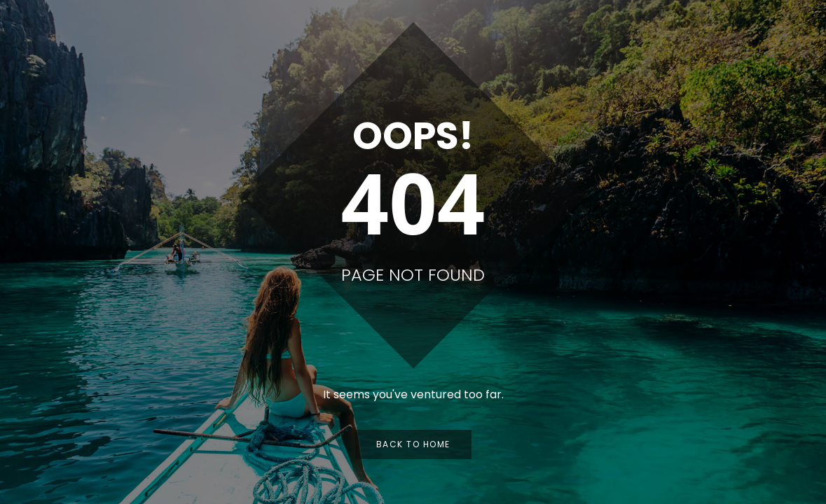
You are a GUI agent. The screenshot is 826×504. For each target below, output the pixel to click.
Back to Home (413, 444)
